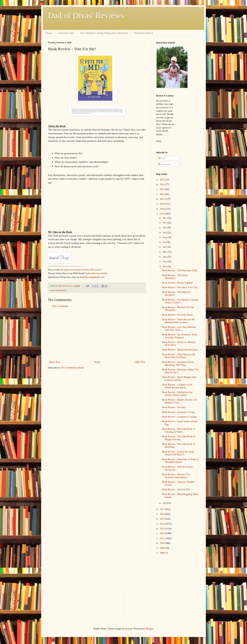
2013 (163, 529)
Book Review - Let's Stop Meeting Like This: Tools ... (179, 329)
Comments (165, 164)
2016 (163, 514)
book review (62, 290)
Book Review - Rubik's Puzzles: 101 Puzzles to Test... (180, 401)
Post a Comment (60, 306)
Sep (165, 233)
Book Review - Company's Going (178, 412)
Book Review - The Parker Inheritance (175, 277)
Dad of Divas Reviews (88, 270)
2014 (163, 524)
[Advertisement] (97, 334)
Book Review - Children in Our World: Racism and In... (177, 386)
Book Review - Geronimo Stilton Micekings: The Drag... (178, 364)
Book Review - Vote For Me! (176, 490)
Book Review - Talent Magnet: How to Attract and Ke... (180, 379)
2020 (163, 204)
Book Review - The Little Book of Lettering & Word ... (179, 430)
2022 (163, 194)
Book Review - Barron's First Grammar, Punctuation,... (176, 476)
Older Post (140, 362)
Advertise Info (66, 33)
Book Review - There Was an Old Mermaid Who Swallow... (178, 321)
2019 (163, 209)
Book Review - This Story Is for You (180, 287)
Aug (165, 237)
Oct (165, 228)
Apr (165, 257)
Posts (162, 158)
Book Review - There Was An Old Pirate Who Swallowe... (179, 356)
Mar (165, 262)
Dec (165, 218)
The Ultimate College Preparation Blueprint (104, 33)
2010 (163, 543)
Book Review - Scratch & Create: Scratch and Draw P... (178, 453)
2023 (163, 189)
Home (49, 33)
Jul (164, 242)
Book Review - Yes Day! (174, 407)
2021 (163, 199)
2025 (163, 180)
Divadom (65, 270)
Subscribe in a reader (96, 273)
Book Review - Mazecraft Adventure (180, 350)
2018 (163, 214)
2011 (163, 538)
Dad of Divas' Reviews (86, 15)
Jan (164, 503)
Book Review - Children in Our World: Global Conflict (177, 394)
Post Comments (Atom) (73, 368)
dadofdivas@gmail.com (92, 277)
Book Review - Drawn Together (177, 283)
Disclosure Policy (144, 33)
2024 (163, 185)
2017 (163, 509)
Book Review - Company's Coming (179, 417)
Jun (165, 247)
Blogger (149, 629)
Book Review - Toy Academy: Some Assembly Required (180, 336)
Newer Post (54, 362)
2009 (163, 548)
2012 (163, 533)
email (159, 128)
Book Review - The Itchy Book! (178, 315)
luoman (129, 629)
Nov (165, 223)
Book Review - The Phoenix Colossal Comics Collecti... (180, 301)
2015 (163, 519)
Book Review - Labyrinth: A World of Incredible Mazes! (180, 461)
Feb (165, 267)
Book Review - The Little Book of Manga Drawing (179, 438)
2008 (163, 553)
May (165, 252)
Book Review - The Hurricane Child (180, 270)
